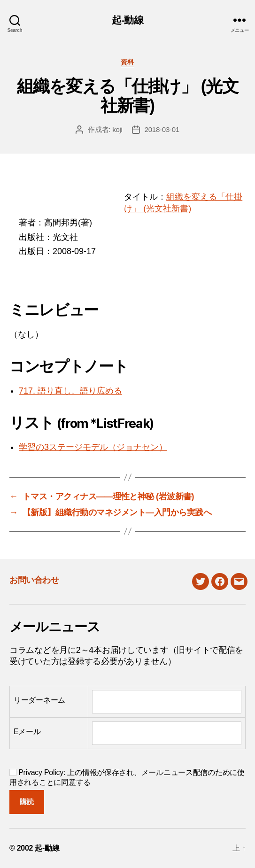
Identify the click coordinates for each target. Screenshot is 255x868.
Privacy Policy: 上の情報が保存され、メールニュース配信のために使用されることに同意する (127, 777)
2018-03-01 (162, 129)
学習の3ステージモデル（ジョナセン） (93, 447)
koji (117, 129)
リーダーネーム (39, 700)
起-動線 (127, 20)
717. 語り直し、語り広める (70, 391)
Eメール (27, 732)
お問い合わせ (34, 580)
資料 (127, 62)
